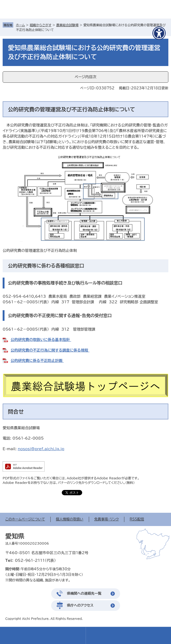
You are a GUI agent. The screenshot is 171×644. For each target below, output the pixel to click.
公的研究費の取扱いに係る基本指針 (41, 340)
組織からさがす (41, 25)
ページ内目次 (85, 77)
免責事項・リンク (107, 519)
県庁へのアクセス (80, 605)
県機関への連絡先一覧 (84, 593)
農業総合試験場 (67, 25)
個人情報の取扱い (70, 519)
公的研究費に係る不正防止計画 (37, 361)
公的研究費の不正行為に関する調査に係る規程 (50, 350)
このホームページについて (25, 519)
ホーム (20, 25)
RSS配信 (137, 519)
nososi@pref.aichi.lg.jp (41, 449)
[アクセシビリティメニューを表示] (159, 33)
